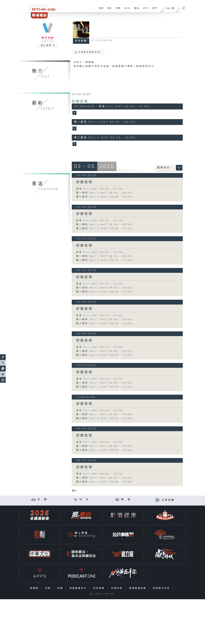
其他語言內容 (162, 588)
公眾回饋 (168, 500)
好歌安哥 (80, 102)
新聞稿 (35, 588)
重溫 (136, 10)
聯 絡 (126, 499)
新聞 (117, 10)
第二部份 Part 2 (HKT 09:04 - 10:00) (105, 197)
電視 (100, 10)
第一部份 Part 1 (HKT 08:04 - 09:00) (105, 193)
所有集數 (81, 41)
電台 (109, 10)
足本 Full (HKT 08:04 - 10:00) (100, 189)
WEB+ (127, 10)
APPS (145, 10)
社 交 (84, 499)
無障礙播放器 (138, 588)
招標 (61, 588)
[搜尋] (184, 7)
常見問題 (100, 588)
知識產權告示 (79, 588)
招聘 (49, 588)
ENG (168, 8)
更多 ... (75, 491)
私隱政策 (118, 588)
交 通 (42, 499)
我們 (154, 10)
